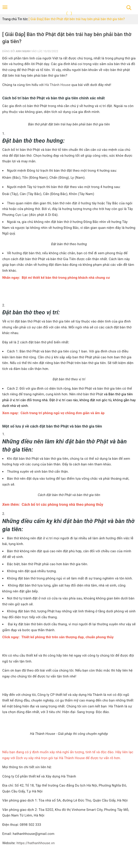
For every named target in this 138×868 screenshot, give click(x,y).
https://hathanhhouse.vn (36, 843)
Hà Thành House (57, 85)
